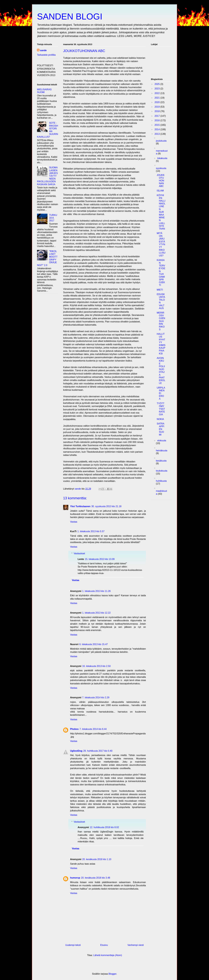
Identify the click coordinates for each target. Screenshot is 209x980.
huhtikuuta (161, 481)
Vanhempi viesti (136, 945)
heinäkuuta (162, 451)
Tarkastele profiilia (46, 55)
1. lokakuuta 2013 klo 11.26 (96, 591)
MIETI (160, 290)
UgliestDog (76, 751)
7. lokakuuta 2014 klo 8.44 (93, 729)
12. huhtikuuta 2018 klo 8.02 (104, 827)
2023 (157, 89)
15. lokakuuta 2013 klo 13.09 (100, 559)
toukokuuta (162, 471)
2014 (157, 129)
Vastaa (74, 522)
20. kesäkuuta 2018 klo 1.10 (97, 859)
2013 (157, 134)
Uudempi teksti (73, 945)
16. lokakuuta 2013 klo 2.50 (96, 666)
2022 (157, 93)
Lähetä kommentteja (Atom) (108, 955)
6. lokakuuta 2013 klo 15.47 (94, 644)
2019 (157, 107)
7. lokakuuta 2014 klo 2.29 (96, 697)
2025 (157, 84)
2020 (157, 102)
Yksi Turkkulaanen (80, 506)
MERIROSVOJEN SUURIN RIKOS (161, 321)
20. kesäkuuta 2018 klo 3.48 (96, 878)
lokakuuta (162, 158)
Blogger (112, 974)
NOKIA (160, 419)
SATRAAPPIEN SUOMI (161, 429)
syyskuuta (161, 168)
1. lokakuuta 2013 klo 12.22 (96, 613)
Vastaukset (79, 553)
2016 (157, 120)
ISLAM (160, 191)
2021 (157, 98)
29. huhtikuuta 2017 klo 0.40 (98, 751)
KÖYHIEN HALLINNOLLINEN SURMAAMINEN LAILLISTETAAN (161, 212)
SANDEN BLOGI (70, 16)
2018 (157, 111)
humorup (75, 878)
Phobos (74, 729)
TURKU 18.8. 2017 (53, 218)
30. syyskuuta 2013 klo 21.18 (106, 506)
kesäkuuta (161, 461)
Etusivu (104, 945)
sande (43, 50)
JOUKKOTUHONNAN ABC (161, 181)
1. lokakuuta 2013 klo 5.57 (91, 531)
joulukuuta (161, 141)
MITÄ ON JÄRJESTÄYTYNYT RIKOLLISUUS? (161, 244)
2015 (157, 125)
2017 (157, 116)
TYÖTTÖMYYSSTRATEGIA (161, 409)
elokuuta (162, 441)
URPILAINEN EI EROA (161, 393)
